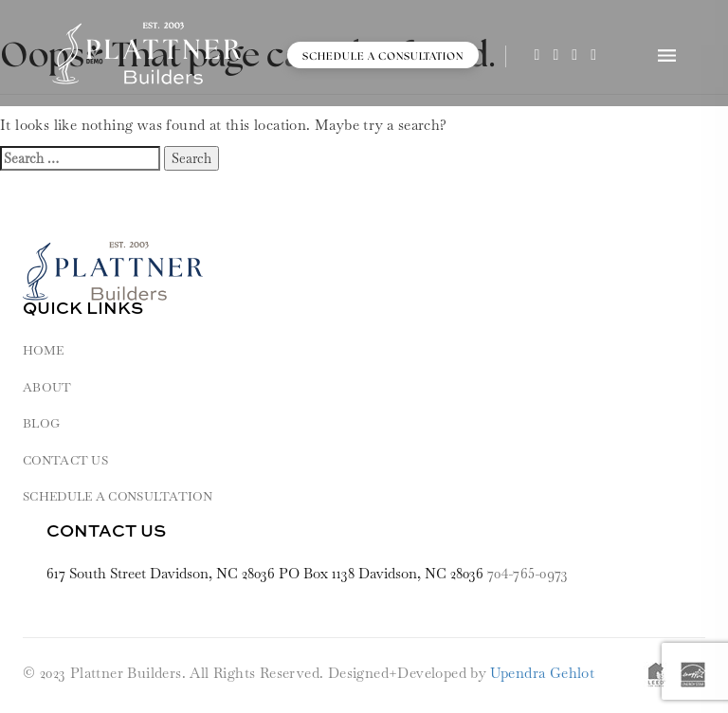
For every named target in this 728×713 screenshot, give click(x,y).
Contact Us (65, 460)
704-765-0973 (528, 573)
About (47, 387)
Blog (41, 423)
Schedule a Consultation (383, 56)
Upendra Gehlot (543, 673)
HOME (43, 350)
